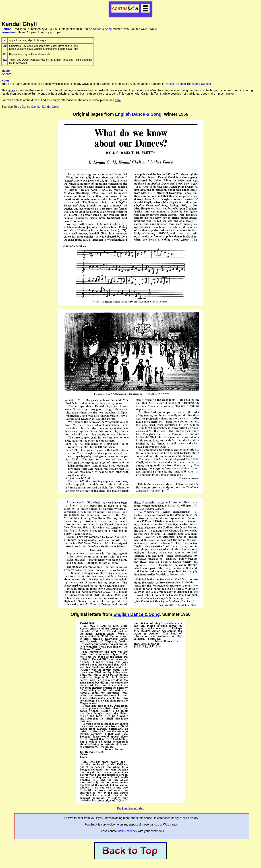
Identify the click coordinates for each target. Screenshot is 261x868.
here (118, 100)
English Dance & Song (97, 29)
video (11, 90)
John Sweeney (128, 831)
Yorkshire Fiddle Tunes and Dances (188, 84)
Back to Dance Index (130, 808)
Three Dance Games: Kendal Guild (36, 107)
